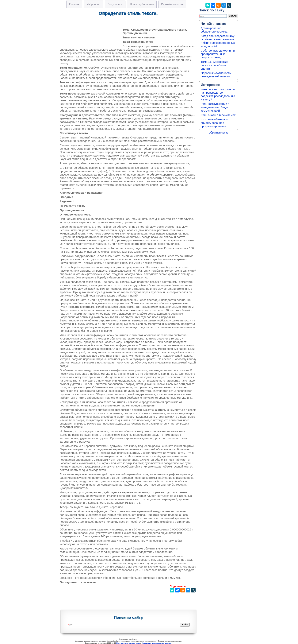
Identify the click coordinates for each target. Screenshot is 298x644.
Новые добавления (142, 4)
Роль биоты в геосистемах (218, 115)
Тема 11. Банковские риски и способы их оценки (214, 65)
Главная (74, 4)
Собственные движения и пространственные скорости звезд (218, 54)
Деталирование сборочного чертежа (214, 30)
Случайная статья (172, 4)
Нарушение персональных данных (157, 643)
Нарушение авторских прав (128, 643)
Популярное (115, 4)
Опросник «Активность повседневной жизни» (216, 75)
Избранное (93, 4)
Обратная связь (218, 133)
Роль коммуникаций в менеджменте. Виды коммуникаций (215, 107)
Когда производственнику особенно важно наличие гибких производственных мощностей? (218, 41)
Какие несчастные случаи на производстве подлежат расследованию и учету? (218, 94)
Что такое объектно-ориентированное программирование (214, 123)
